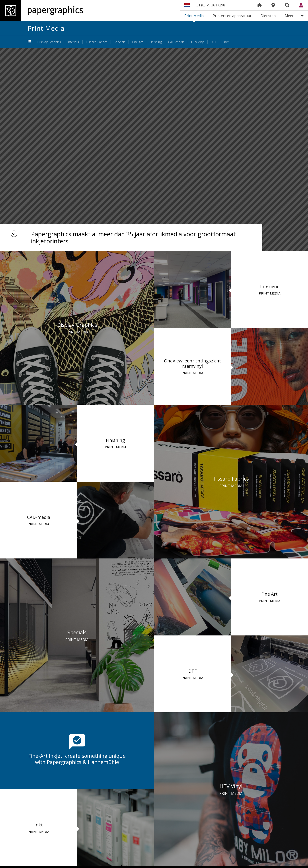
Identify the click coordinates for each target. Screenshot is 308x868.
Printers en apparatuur (232, 16)
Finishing (156, 42)
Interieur (73, 42)
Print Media (194, 16)
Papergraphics (42, 11)
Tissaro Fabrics (97, 42)
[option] (154, 149)
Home (259, 5)
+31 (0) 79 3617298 (210, 5)
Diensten (268, 16)
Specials (120, 42)
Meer (289, 16)
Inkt (226, 42)
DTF (214, 42)
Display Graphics (49, 42)
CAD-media (176, 42)
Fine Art (137, 42)
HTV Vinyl (198, 42)
